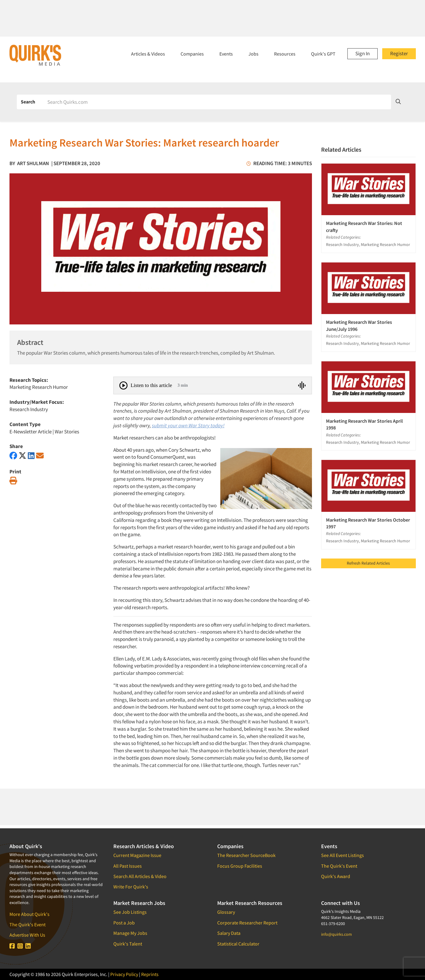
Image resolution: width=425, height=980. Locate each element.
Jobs (253, 54)
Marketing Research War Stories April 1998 (364, 424)
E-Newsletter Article (31, 432)
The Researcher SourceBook (246, 855)
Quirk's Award (336, 876)
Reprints (150, 974)
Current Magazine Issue (137, 855)
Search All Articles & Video (140, 876)
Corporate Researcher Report (247, 923)
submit (159, 425)
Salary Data (229, 933)
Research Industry (29, 409)
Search (28, 102)
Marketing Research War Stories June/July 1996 (359, 325)
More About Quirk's (29, 914)
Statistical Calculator (238, 944)
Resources (285, 54)
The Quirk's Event (27, 924)
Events (226, 54)
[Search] (217, 102)
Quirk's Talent (128, 944)
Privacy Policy (124, 974)
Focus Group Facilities (240, 866)
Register (399, 53)
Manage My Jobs (130, 933)
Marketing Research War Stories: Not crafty (364, 226)
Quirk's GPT (323, 54)
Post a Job (124, 923)
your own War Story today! (196, 425)
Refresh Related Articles (368, 563)
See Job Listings (130, 912)
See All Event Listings (343, 855)
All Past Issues (128, 866)
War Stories (67, 432)
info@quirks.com (337, 934)
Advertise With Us (27, 935)
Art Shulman (33, 163)
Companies (192, 54)
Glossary (226, 912)
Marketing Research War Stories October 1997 (368, 523)
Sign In (363, 53)
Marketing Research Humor (39, 387)
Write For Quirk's (131, 887)
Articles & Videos (148, 54)
